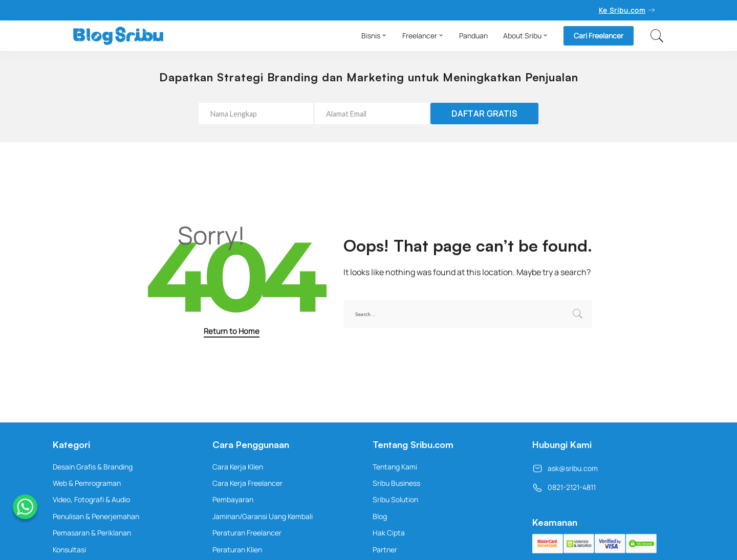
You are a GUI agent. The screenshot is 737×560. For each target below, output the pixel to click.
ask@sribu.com (565, 468)
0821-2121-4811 (564, 487)
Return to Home (232, 331)
